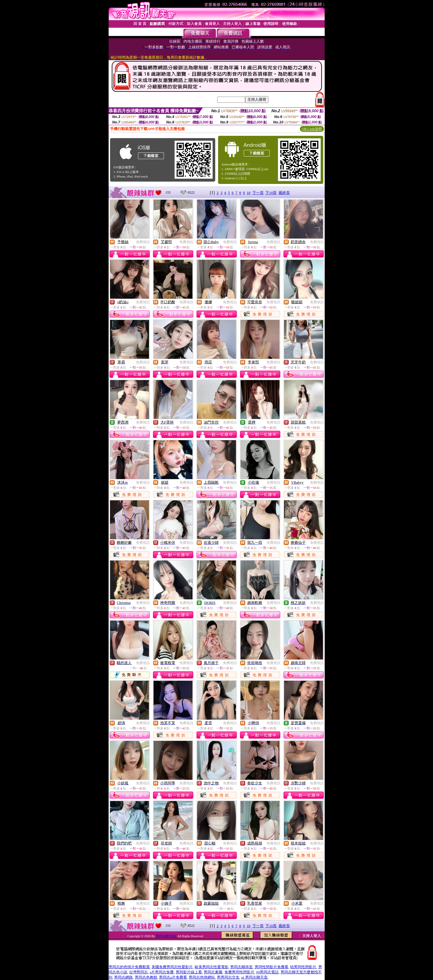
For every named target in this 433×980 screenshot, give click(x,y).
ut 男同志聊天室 (254, 977)
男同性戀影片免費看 (272, 967)
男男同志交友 (228, 977)
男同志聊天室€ (167, 936)
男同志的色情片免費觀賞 (129, 967)
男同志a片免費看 (173, 977)
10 (248, 193)
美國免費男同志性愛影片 (172, 967)
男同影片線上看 (189, 972)
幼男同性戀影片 (303, 967)
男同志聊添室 (241, 967)
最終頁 (284, 193)
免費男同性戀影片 (239, 972)
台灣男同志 (138, 972)
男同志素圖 (213, 972)
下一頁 (258, 193)
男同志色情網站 (202, 977)
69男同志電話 (267, 972)
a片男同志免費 (162, 972)
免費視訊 (143, 242)
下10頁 (271, 193)
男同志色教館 (146, 977)
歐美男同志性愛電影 (212, 967)
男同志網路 (123, 977)
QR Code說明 (312, 129)
